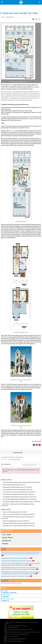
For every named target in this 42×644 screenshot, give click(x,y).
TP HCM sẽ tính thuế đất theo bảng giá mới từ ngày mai (18, 561)
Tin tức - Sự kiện (6, 535)
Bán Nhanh (5, 580)
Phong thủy (5, 544)
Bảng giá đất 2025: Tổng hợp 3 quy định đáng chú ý (17, 558)
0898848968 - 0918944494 (9, 593)
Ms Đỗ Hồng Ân (7, 595)
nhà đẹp (13, 131)
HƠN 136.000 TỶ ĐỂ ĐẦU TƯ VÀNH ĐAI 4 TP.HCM (17, 576)
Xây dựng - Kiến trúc (7, 538)
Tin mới (3, 549)
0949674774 (5, 601)
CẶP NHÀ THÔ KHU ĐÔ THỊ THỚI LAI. (11, 583)
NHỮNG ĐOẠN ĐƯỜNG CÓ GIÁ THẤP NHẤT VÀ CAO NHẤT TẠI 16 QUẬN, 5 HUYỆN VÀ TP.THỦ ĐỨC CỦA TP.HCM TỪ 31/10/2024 (20, 569)
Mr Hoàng (5, 591)
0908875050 (5, 597)
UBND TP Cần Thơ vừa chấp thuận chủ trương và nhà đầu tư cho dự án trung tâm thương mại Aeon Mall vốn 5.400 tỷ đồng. (21, 564)
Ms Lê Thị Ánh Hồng (8, 599)
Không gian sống (6, 541)
